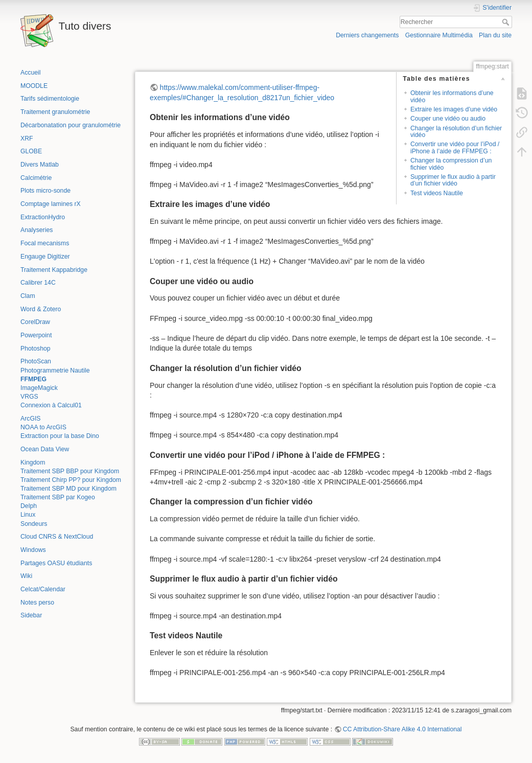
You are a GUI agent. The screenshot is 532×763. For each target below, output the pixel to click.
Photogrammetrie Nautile (55, 371)
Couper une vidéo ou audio (448, 119)
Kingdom (33, 463)
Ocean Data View (45, 449)
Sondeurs (34, 524)
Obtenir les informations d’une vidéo (452, 96)
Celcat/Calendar (43, 589)
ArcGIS (30, 419)
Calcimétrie (36, 178)
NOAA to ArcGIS (43, 427)
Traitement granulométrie (55, 112)
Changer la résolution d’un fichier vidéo (456, 132)
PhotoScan (36, 361)
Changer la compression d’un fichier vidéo (451, 164)
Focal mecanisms (45, 243)
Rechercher (507, 22)
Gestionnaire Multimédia (439, 35)
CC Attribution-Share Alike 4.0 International (402, 729)
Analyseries (37, 230)
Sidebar (31, 615)
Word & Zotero (41, 309)
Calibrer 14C (38, 283)
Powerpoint (36, 335)
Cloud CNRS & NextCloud (57, 537)
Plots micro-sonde (45, 191)
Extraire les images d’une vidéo (454, 109)
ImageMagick (39, 388)
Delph (29, 506)
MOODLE (34, 86)
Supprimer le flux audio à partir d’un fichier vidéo (453, 180)
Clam (28, 296)
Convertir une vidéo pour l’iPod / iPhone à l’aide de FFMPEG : (455, 147)
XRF (27, 138)
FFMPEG (33, 379)
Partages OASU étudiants (56, 563)
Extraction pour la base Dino (60, 436)
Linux (28, 515)
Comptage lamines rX (51, 204)
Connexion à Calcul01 (51, 405)
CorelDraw (35, 322)
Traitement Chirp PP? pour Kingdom (71, 480)
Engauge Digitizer (45, 257)
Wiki (26, 576)
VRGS (29, 397)
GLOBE (31, 151)
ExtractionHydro (43, 217)
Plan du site (495, 35)
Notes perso (37, 603)
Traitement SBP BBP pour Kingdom (70, 471)
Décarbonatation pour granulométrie (71, 125)
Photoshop (36, 349)
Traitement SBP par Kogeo (58, 497)
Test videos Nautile (437, 193)
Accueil (31, 73)
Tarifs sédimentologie (50, 99)
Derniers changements (367, 35)
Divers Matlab (40, 165)
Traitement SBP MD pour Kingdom (68, 489)
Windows (33, 550)
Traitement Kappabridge (54, 270)
